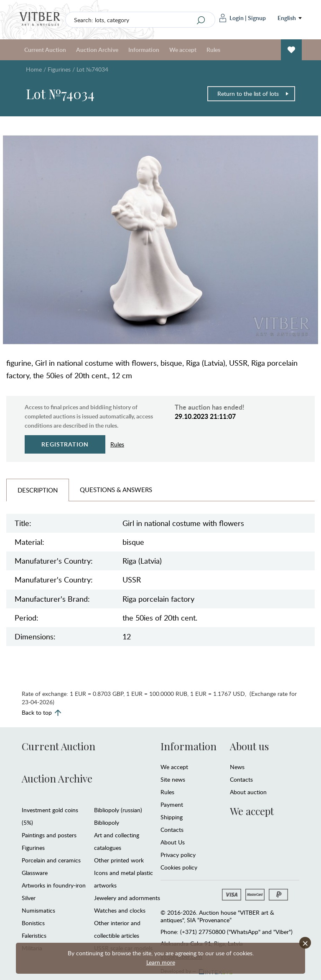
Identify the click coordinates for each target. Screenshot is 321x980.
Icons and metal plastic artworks (124, 879)
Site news (173, 779)
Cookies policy (179, 867)
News (237, 767)
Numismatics (38, 910)
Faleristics (34, 935)
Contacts (172, 830)
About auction (248, 792)
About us (249, 746)
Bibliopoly (107, 822)
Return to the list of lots (253, 94)
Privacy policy (178, 855)
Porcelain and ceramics (51, 860)
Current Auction (45, 50)
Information (144, 50)
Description (38, 490)
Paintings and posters (49, 835)
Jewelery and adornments (127, 898)
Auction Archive (97, 50)
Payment (172, 804)
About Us (173, 842)
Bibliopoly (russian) (118, 810)
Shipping (172, 817)
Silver (29, 898)
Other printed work (119, 860)
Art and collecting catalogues (117, 841)
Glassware (35, 873)
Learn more (161, 962)
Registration (65, 444)
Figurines (59, 69)
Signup (257, 18)
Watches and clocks (120, 910)
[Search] (201, 20)
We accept (183, 50)
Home (34, 69)
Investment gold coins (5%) (50, 816)
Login (232, 18)
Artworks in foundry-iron (54, 885)
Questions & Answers (116, 490)
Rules (213, 50)
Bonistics (33, 923)
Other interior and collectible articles (117, 929)
